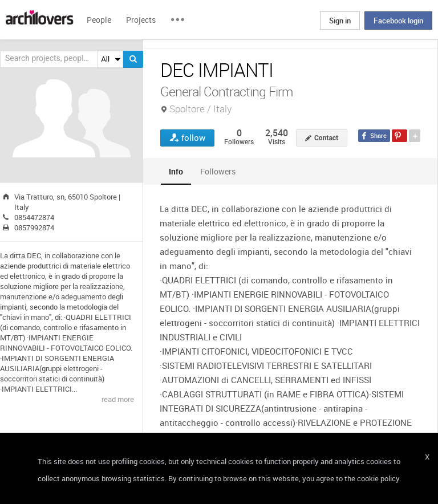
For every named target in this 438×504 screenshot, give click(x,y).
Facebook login (398, 21)
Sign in (340, 21)
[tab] (176, 171)
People (99, 20)
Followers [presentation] (218, 171)
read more (118, 399)
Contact (326, 138)
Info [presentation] (176, 171)
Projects (141, 20)
